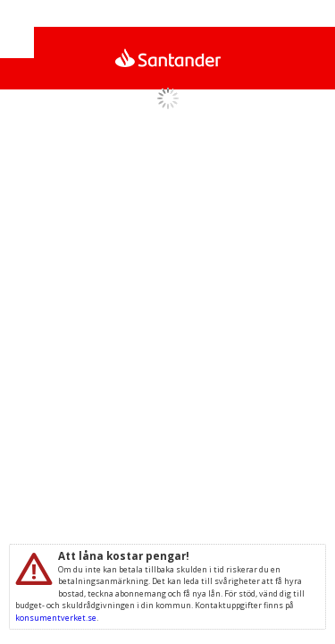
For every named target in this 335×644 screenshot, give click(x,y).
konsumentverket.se (56, 618)
